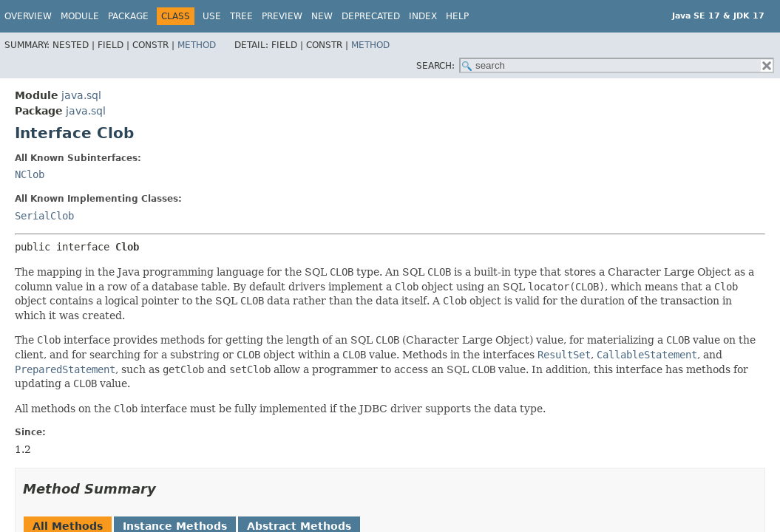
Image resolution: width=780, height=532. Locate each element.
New (322, 16)
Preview (282, 16)
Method (197, 45)
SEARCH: (435, 66)
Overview (28, 16)
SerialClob (44, 216)
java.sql (81, 95)
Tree (241, 16)
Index (423, 16)
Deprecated (371, 16)
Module (80, 16)
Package (128, 16)
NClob (30, 174)
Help (457, 16)
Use (212, 16)
